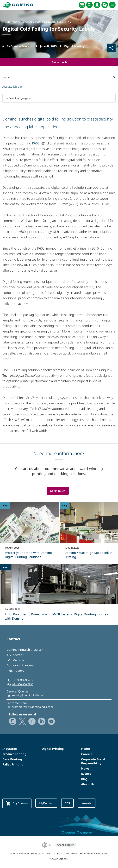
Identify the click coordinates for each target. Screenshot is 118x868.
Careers (87, 754)
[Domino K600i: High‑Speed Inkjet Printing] (89, 533)
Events (86, 774)
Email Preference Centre (93, 853)
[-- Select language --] (59, 98)
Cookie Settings (59, 859)
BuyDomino (17, 804)
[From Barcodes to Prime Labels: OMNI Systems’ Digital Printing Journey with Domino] (59, 594)
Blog (84, 779)
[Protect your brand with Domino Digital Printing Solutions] (29, 533)
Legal (50, 853)
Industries (10, 749)
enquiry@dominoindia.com (28, 695)
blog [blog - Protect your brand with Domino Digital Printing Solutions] (5, 506)
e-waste (88, 803)
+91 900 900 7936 (23, 685)
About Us (88, 784)
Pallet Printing (13, 765)
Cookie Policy (70, 853)
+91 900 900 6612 (23, 680)
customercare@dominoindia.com (32, 707)
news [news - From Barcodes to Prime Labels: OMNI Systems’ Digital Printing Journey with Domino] (5, 567)
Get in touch (59, 62)
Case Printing (12, 759)
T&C (58, 853)
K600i (36, 143)
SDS (68, 803)
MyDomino (47, 803)
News (85, 769)
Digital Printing (53, 749)
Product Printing (14, 754)
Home (86, 749)
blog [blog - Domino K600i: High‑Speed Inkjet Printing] (65, 506)
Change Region (66, 845)
